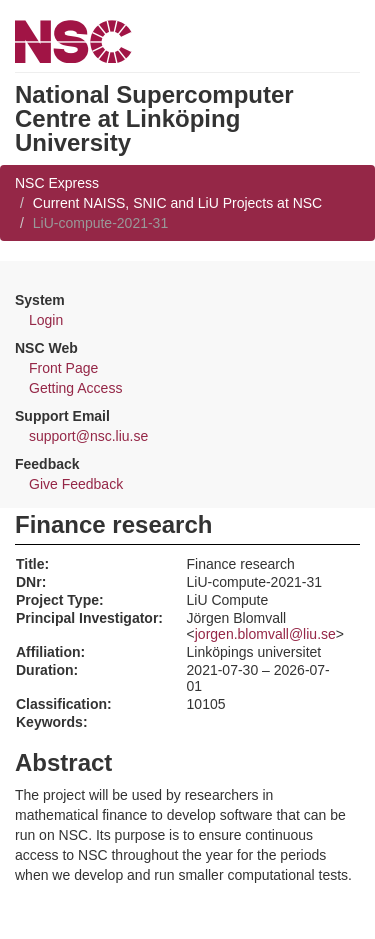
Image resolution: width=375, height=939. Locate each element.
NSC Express (57, 183)
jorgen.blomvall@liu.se (265, 634)
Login (46, 320)
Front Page (63, 368)
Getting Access (75, 388)
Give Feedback (76, 484)
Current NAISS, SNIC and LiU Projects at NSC (177, 203)
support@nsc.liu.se (88, 436)
